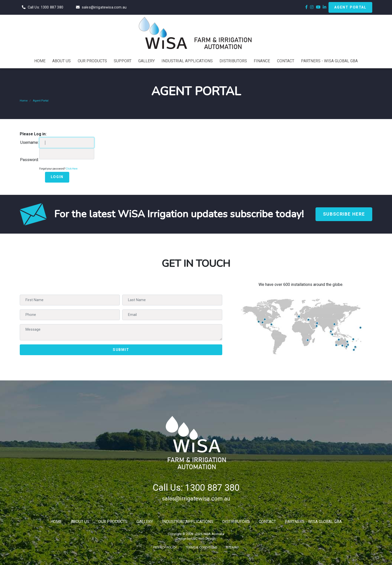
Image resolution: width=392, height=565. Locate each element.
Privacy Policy (165, 547)
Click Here (72, 169)
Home (24, 101)
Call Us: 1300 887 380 (196, 488)
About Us (80, 522)
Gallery (145, 522)
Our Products (113, 522)
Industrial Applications (188, 522)
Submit (121, 350)
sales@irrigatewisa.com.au (196, 498)
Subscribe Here (344, 214)
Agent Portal (350, 7)
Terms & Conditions (201, 547)
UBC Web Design (203, 539)
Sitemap (232, 547)
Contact (267, 522)
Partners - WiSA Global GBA (313, 522)
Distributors (236, 522)
